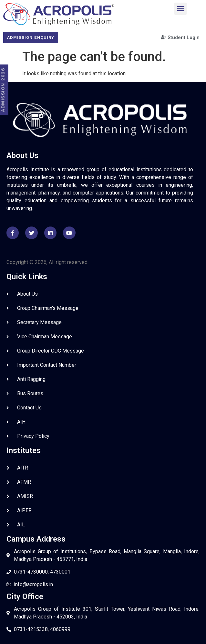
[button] (180, 9)
